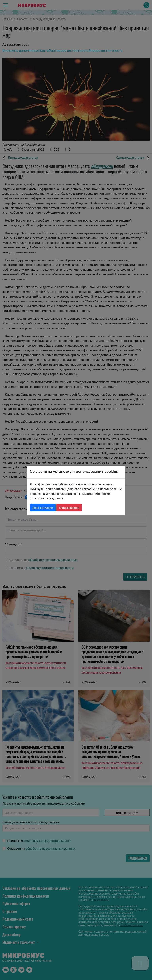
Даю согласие (43, 508)
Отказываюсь (69, 508)
